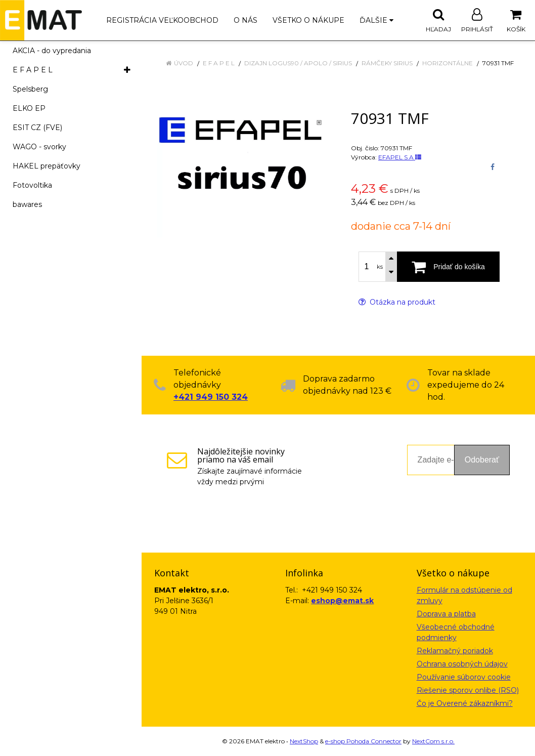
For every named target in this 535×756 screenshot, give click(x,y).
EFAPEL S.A (400, 157)
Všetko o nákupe (308, 20)
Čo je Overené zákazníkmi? (465, 703)
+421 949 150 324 (211, 397)
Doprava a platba (446, 614)
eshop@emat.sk (342, 601)
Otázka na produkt (397, 302)
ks (380, 267)
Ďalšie (376, 20)
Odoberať (482, 460)
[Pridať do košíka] (448, 267)
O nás (246, 20)
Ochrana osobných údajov (462, 664)
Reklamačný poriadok (455, 651)
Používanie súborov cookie (464, 677)
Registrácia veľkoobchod (162, 20)
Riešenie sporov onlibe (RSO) (468, 690)
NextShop (304, 741)
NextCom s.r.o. (433, 741)
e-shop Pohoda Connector (363, 741)
